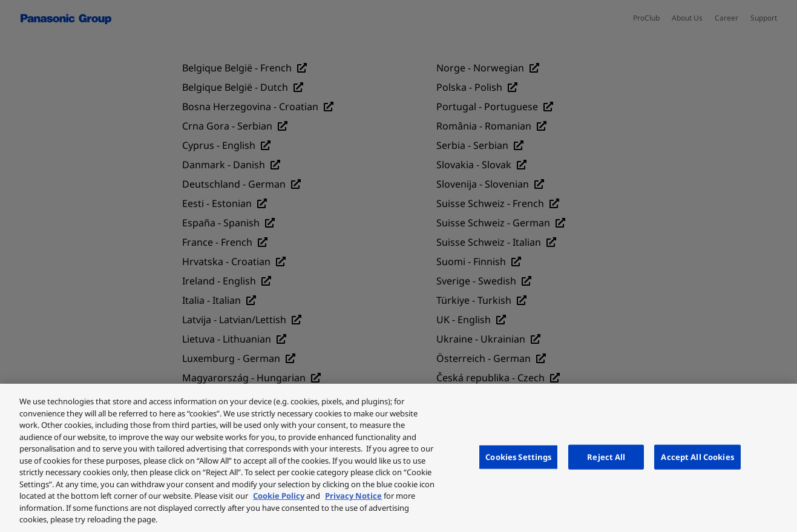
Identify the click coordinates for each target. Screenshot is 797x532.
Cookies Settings (518, 456)
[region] (398, 458)
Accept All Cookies (697, 456)
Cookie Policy (279, 496)
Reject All (606, 456)
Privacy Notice (353, 496)
